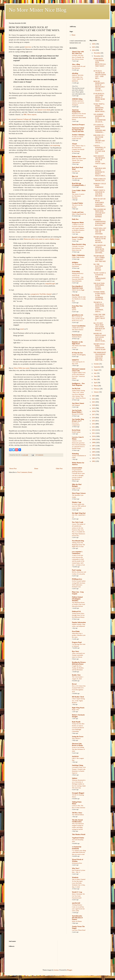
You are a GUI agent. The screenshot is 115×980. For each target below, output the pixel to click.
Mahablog (75, 454)
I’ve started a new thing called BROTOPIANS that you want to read (79, 852)
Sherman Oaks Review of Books (77, 745)
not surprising (55, 145)
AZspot (74, 144)
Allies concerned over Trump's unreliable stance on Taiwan (78, 655)
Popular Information (79, 622)
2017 (94, 415)
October (97, 364)
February (97, 389)
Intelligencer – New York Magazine (78, 384)
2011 (94, 433)
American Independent (76, 111)
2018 (94, 411)
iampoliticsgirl (50, 284)
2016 (94, 418)
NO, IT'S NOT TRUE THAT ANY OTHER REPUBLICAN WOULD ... (99, 327)
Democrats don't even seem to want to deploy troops (41, 239)
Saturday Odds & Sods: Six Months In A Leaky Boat (79, 299)
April (96, 383)
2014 (94, 424)
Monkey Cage (77, 502)
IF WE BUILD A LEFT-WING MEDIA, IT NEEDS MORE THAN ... (99, 97)
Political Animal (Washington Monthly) (77, 599)
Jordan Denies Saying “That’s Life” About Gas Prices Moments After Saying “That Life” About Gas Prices (79, 394)
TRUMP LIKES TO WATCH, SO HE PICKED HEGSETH (100, 240)
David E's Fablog (78, 237)
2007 (94, 446)
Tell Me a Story (77, 813)
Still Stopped (76, 405)
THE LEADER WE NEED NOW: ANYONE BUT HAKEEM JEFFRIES (100, 213)
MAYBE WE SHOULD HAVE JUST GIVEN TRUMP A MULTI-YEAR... (100, 337)
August (96, 370)
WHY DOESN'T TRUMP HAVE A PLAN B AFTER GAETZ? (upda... (100, 160)
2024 (94, 50)
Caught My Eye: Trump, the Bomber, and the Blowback (78, 668)
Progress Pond (77, 642)
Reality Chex (76, 675)
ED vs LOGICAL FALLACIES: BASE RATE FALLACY (78, 319)
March (96, 386)
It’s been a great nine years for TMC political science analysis (79, 506)
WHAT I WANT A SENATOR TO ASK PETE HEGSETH (99, 193)
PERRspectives (77, 579)
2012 (94, 430)
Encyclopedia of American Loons (77, 287)
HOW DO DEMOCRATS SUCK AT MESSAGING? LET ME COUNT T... (99, 86)
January (96, 392)
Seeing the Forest (78, 737)
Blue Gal (75, 176)
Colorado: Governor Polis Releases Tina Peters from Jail (78, 248)
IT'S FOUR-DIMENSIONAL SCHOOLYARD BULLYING (100, 222)
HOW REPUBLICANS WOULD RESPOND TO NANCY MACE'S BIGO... (100, 171)
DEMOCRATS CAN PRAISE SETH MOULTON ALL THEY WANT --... (100, 63)
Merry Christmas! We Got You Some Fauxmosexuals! (78, 896)
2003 (94, 458)
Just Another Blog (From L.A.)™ (78, 420)
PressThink (76, 631)
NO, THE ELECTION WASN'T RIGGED (98, 267)
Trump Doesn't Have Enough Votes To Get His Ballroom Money (78, 615)
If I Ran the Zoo (77, 353)
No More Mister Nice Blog (38, 10)
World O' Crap (77, 892)
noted (22, 329)
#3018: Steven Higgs (78, 290)
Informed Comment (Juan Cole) (79, 370)
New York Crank (78, 522)
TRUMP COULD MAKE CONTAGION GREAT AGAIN (99, 347)
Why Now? (76, 868)
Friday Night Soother (78, 257)
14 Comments (39, 455)
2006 (94, 449)
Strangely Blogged (78, 793)
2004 (94, 455)
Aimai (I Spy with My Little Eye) (78, 53)
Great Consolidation (79, 326)
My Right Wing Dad (79, 513)
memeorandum (77, 468)
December (97, 53)
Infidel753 (75, 360)
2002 (94, 461)
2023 (94, 396)
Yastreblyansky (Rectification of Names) (77, 918)
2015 (94, 421)
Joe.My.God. (76, 389)
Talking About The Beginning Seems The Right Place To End (78, 545)
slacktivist (75, 756)
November (97, 56)
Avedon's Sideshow (78, 135)
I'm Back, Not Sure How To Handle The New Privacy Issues (78, 57)
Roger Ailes (75, 710)
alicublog (75, 73)
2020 (94, 405)
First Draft (76, 295)
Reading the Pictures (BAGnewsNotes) (79, 663)
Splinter (75, 778)
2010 (94, 436)
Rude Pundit (76, 722)
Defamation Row (77, 863)
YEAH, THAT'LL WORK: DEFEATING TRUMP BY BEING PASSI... (99, 108)
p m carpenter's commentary (77, 553)
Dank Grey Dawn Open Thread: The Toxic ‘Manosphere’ (79, 160)
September (97, 367)
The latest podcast (77, 178)
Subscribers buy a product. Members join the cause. (79, 635)
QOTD (74, 310)
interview (28, 47)
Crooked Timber (78, 203)
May (95, 379)
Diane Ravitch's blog (79, 244)
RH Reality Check (78, 697)
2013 (94, 427)
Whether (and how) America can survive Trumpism (78, 103)
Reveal (74, 684)
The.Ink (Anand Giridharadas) (77, 821)
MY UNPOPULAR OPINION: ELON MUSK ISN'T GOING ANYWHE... (100, 249)
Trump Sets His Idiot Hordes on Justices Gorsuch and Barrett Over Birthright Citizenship (78, 728)
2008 (94, 443)
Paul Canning (77, 570)
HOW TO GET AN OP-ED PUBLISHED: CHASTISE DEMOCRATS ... (100, 203)
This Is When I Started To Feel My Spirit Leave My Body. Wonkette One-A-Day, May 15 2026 (79, 883)
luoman (56, 970)
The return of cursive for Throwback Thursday (78, 196)
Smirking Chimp (78, 765)
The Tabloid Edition (78, 815)
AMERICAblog (77, 99)
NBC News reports (30, 114)
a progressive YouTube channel (41, 294)
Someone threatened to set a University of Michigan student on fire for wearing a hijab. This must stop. (79, 784)
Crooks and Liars (78, 212)
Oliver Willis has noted (21, 368)
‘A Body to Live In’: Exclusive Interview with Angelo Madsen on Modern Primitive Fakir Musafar (78, 228)
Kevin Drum (76, 430)
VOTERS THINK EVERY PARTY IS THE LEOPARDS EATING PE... (99, 296)
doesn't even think (44, 110)
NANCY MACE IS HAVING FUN (99, 180)
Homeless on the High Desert (77, 343)
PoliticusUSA (76, 612)
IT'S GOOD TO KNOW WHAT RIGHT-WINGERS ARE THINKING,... (100, 129)
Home (36, 469)
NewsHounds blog (78, 541)
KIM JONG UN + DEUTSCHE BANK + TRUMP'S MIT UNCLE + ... (99, 139)
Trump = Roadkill (77, 239)
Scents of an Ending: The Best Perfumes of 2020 (78, 749)
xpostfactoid (76, 903)
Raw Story (75, 651)
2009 (94, 439)
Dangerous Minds (78, 223)
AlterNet (75, 86)
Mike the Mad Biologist (77, 485)
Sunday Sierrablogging (79, 355)
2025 (94, 47)
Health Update (76, 432)
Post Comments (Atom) (25, 472)
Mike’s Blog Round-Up (79, 214)
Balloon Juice (76, 157)
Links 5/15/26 (76, 488)
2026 (94, 44)
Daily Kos (75, 219)
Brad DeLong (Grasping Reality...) (79, 184)
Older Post (59, 469)
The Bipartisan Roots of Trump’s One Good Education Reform (78, 604)
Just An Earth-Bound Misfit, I (77, 411)
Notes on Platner (77, 921)
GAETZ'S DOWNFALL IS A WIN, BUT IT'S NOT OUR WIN (99, 149)
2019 (94, 408)
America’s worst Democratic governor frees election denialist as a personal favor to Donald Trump (79, 445)
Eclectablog (76, 272)
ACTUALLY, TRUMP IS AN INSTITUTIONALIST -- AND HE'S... (100, 75)
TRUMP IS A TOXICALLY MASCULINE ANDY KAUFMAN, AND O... (99, 307)
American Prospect (78, 125)
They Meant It (76, 738)
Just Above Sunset (78, 403)
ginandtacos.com (78, 315)
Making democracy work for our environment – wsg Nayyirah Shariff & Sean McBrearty (78, 277)
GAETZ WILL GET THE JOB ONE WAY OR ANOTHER (100, 231)
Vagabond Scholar (78, 838)
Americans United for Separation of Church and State (78, 130)
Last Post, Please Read (79, 930)
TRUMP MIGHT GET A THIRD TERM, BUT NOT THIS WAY (100, 259)
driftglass (75, 262)
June (95, 376)
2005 (94, 452)
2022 (94, 399)
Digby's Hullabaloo (78, 255)
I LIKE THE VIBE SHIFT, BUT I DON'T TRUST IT (99, 317)
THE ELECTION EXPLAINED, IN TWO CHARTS (99, 286)
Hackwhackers (77, 335)
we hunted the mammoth (77, 848)
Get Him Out (76, 171)
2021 (94, 402)
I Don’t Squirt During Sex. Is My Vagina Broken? (78, 701)
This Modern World (79, 834)
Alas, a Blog (76, 64)
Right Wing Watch (78, 708)
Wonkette (75, 877)
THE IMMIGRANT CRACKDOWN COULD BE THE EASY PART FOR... (100, 356)
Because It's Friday (78, 414)
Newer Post (13, 469)
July (95, 373)
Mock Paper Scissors (79, 493)
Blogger (70, 970)
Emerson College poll (24, 119)
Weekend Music (77, 337)
